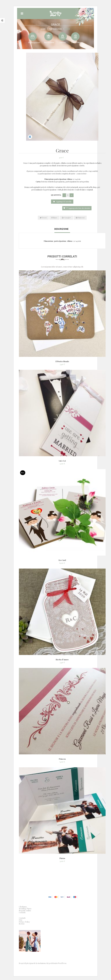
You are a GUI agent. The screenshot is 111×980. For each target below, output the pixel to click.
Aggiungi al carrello (64, 202)
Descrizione (62, 229)
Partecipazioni (55, 29)
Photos (62, 858)
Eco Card (62, 560)
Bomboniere (49, 42)
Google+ (67, 218)
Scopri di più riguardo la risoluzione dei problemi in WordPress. (43, 963)
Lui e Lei (62, 461)
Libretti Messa (77, 42)
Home (43, 29)
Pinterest (80, 218)
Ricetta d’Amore (62, 660)
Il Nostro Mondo (62, 361)
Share (54, 218)
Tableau (63, 42)
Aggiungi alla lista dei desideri (78, 208)
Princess (62, 759)
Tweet (43, 218)
